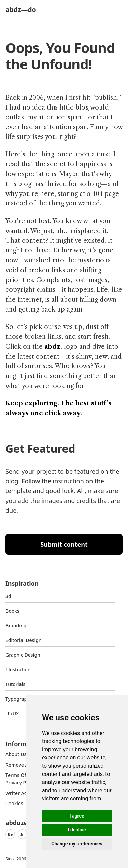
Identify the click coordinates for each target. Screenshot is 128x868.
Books (12, 611)
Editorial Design (24, 640)
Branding (16, 626)
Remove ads (19, 765)
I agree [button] (77, 816)
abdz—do (21, 9)
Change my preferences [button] (77, 844)
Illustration (18, 670)
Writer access (21, 793)
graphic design (23, 655)
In (23, 834)
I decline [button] (77, 830)
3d (8, 596)
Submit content (64, 544)
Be (10, 834)
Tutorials (15, 684)
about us (16, 754)
